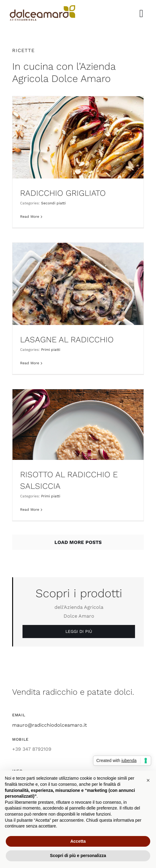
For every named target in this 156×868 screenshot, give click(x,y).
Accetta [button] (78, 841)
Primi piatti (51, 350)
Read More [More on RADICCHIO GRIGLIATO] (30, 217)
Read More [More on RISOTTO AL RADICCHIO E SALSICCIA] (30, 510)
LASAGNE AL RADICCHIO (67, 340)
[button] (148, 780)
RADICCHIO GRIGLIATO (63, 193)
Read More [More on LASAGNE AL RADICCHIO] (30, 363)
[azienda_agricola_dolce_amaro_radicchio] (42, 7)
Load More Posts (78, 542)
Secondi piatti (53, 203)
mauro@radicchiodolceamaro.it (50, 725)
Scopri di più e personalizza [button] (78, 856)
